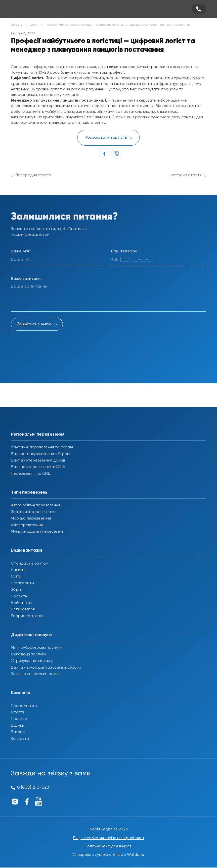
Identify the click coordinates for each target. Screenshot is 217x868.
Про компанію (24, 706)
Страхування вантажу (32, 661)
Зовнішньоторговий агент (35, 674)
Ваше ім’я (21, 251)
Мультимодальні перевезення (39, 532)
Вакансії (19, 732)
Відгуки (18, 726)
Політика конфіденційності (108, 847)
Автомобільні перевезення (36, 505)
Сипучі (17, 577)
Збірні (16, 590)
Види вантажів (27, 550)
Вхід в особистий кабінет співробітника (109, 838)
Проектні (20, 596)
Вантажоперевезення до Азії (38, 461)
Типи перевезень (29, 492)
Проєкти (19, 719)
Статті (34, 25)
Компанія (20, 693)
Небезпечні (22, 603)
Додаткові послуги (31, 635)
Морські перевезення (31, 519)
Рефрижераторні (27, 616)
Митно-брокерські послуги (36, 648)
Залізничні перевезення (33, 512)
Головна (17, 25)
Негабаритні (23, 583)
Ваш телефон (125, 251)
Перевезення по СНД (31, 474)
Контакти (20, 739)
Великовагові (23, 609)
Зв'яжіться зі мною (34, 324)
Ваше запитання (27, 279)
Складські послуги (28, 654)
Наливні (18, 570)
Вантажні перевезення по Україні (42, 447)
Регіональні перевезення (38, 434)
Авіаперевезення (27, 525)
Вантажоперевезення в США (38, 467)
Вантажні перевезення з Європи (41, 454)
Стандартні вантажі (30, 564)
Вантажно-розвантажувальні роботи (46, 668)
